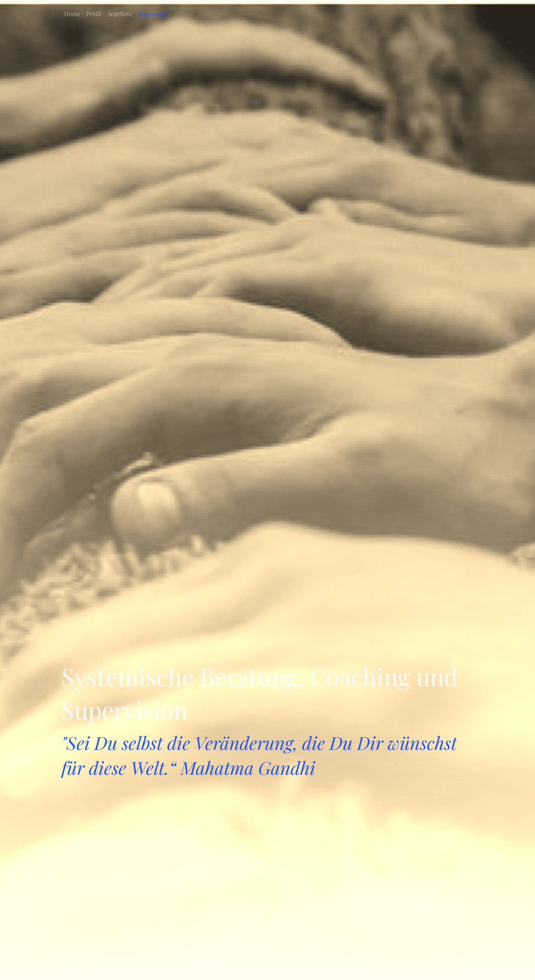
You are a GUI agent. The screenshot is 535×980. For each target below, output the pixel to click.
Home (72, 14)
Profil (94, 14)
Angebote (120, 14)
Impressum (153, 14)
